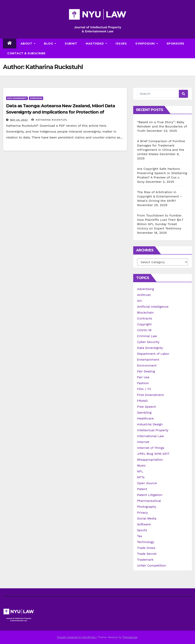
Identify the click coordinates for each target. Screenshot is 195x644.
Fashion (143, 383)
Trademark (145, 560)
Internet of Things (151, 448)
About (28, 44)
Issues (121, 44)
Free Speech (147, 407)
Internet (143, 442)
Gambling (144, 413)
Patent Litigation (150, 495)
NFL (140, 471)
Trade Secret (147, 554)
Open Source (147, 483)
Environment (147, 365)
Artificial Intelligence (153, 307)
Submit (71, 44)
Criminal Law (147, 336)
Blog (50, 44)
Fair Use (143, 377)
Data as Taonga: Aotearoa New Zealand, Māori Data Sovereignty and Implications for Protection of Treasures (61, 112)
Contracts (145, 318)
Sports (142, 530)
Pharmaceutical (149, 501)
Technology (146, 542)
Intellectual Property (153, 430)
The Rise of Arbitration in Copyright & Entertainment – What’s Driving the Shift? (160, 196)
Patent (142, 489)
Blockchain (145, 312)
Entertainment (148, 360)
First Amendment (150, 395)
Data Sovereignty (17, 98)
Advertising (146, 289)
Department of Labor (153, 354)
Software (144, 524)
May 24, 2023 (19, 120)
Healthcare (145, 418)
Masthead (96, 44)
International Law (151, 436)
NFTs (141, 477)
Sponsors (175, 44)
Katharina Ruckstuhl (49, 120)
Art (139, 301)
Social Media (147, 518)
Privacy (143, 513)
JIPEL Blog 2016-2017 (153, 454)
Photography (147, 507)
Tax (140, 536)
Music (142, 465)
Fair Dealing (146, 371)
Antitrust (144, 295)
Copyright (144, 324)
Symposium (147, 44)
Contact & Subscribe (26, 53)
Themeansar (130, 637)
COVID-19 (144, 330)
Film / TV (144, 389)
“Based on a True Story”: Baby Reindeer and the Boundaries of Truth (162, 126)
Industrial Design (150, 424)
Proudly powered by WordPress (77, 637)
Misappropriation (150, 460)
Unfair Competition (152, 565)
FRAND (142, 401)
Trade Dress (146, 548)
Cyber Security (148, 342)
